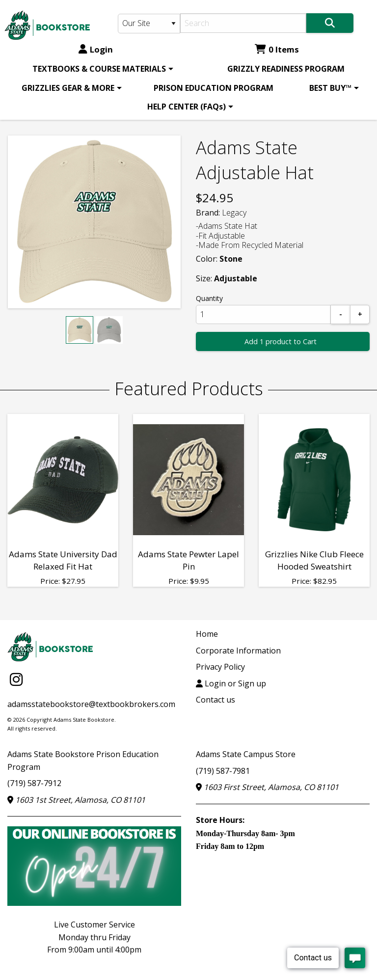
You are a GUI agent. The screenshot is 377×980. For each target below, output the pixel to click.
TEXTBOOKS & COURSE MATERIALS (99, 69)
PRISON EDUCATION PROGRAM (214, 88)
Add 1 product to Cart (281, 341)
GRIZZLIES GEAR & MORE (68, 88)
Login (96, 49)
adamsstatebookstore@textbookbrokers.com (91, 704)
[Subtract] (341, 314)
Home (207, 634)
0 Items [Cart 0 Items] (277, 49)
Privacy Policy (220, 667)
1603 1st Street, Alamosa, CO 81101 (76, 800)
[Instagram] (16, 679)
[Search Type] (149, 24)
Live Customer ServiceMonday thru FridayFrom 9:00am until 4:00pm (94, 937)
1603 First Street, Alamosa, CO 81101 (267, 787)
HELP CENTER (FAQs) (187, 107)
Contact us (215, 700)
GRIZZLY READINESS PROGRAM (286, 69)
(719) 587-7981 (223, 771)
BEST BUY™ (330, 88)
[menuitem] (101, 69)
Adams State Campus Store (246, 754)
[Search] (243, 23)
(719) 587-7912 (34, 783)
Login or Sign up (231, 683)
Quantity (209, 298)
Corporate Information (238, 651)
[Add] (360, 314)
